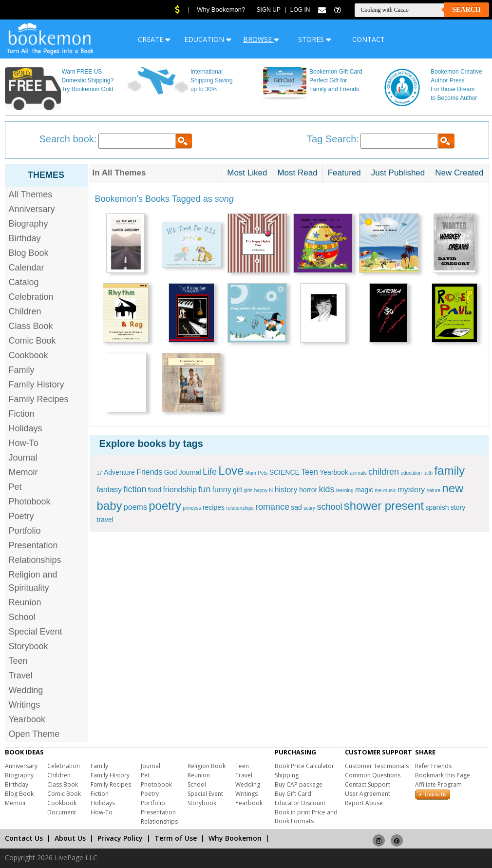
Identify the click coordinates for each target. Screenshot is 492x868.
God (170, 472)
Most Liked (247, 173)
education (411, 473)
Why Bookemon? (221, 10)
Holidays (26, 428)
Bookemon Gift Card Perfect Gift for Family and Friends (336, 80)
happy (261, 491)
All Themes (31, 194)
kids (327, 489)
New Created (459, 173)
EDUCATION (208, 39)
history (286, 490)
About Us (70, 838)
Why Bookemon (235, 838)
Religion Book (207, 766)
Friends (149, 472)
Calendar (27, 268)
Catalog (24, 282)
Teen (18, 661)
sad (296, 507)
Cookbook (28, 355)
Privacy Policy (120, 838)
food (155, 490)
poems (135, 507)
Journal (23, 458)
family (449, 471)
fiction (135, 489)
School (22, 617)
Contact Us (24, 838)
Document (62, 812)
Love (231, 471)
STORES (315, 39)
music (390, 491)
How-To (24, 443)
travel (105, 520)
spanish (437, 507)
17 (100, 473)
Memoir (23, 472)
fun (204, 489)
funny (222, 490)
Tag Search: (333, 139)
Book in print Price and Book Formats (306, 817)
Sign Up (269, 10)
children (384, 472)
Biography (28, 224)
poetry (165, 506)
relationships (240, 508)
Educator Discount (300, 803)
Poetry (21, 516)
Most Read (297, 173)
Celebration (31, 297)
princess (192, 508)
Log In (300, 10)
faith (428, 473)
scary (309, 508)
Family (22, 370)
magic (364, 490)
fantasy (110, 490)
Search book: (68, 139)
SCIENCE (284, 472)
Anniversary (32, 209)
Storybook (28, 646)
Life (210, 472)
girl (237, 490)
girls (248, 491)
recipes (214, 507)
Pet (15, 487)
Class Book (31, 326)
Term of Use (176, 838)
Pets (263, 473)
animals (358, 473)
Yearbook (27, 719)
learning (345, 491)
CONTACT (369, 39)
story (458, 507)
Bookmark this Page (443, 775)
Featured (344, 173)
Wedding (26, 690)
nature (434, 491)
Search (466, 10)
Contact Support (368, 784)
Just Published (398, 173)
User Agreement (368, 794)
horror (308, 490)
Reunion (25, 602)
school (329, 507)
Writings (25, 705)
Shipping (287, 775)
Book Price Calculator (304, 766)
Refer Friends (433, 766)
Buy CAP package (299, 784)
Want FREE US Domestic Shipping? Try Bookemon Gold (87, 80)
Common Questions (373, 775)
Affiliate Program (438, 784)
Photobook (30, 502)
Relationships (35, 560)
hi (271, 491)
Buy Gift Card (293, 794)
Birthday (25, 238)
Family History (37, 385)
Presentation (33, 545)
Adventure (119, 472)
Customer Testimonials (377, 766)
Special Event (36, 632)
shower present (384, 506)
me (378, 491)
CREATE (154, 39)
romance (272, 507)
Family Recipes (39, 399)
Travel (21, 675)
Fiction (22, 414)
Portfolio (25, 531)
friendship (180, 490)
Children (25, 311)
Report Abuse (364, 803)
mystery (411, 490)
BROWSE (261, 39)
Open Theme (34, 734)
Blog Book (29, 253)
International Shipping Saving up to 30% (212, 80)
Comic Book (32, 341)
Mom (251, 473)
